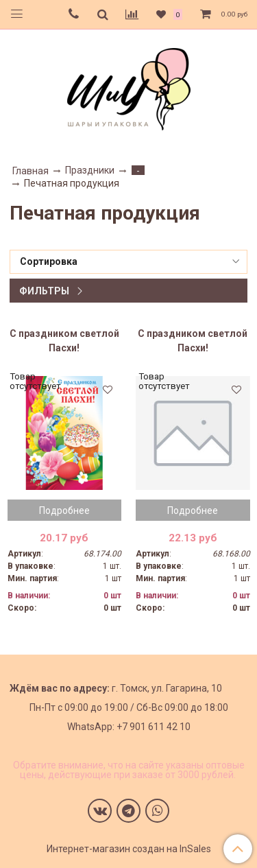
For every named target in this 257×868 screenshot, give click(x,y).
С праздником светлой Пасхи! (64, 341)
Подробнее (64, 511)
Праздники (90, 170)
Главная (30, 171)
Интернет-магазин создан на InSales (129, 849)
